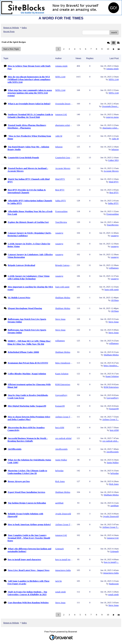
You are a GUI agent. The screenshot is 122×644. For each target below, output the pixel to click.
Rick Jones (114, 484)
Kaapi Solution (112, 376)
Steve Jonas (114, 322)
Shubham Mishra (111, 355)
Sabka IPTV (113, 203)
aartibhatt (115, 506)
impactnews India (111, 573)
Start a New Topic (11, 49)
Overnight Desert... (110, 106)
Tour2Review (113, 225)
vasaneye (115, 236)
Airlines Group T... (110, 419)
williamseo (114, 268)
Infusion (115, 149)
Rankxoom (114, 584)
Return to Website (11, 28)
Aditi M (115, 139)
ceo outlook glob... (111, 441)
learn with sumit (112, 289)
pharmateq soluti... (111, 128)
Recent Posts (9, 31)
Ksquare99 (114, 409)
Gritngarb (114, 551)
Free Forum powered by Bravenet (61, 632)
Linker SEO (113, 160)
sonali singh (113, 594)
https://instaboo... (111, 366)
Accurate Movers (111, 171)
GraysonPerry (113, 398)
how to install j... (111, 562)
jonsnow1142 (113, 538)
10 (108, 49)
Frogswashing (113, 214)
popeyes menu (112, 117)
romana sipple (113, 69)
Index (24, 28)
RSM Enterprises (111, 387)
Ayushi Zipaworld (111, 516)
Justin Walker (113, 462)
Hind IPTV (114, 182)
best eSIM (114, 430)
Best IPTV (114, 192)
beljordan (115, 473)
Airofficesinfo (113, 452)
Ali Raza (115, 300)
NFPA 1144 (114, 79)
